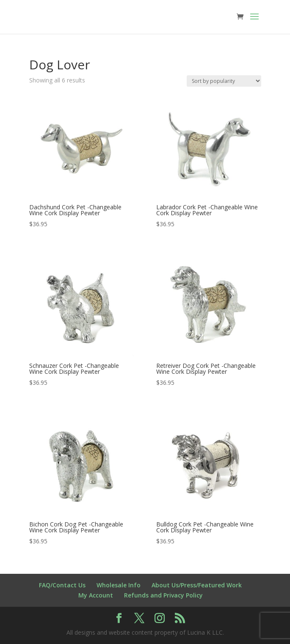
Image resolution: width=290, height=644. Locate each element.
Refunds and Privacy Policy (163, 595)
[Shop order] (224, 81)
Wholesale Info (119, 585)
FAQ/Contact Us (62, 585)
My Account (96, 595)
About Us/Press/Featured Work (197, 585)
